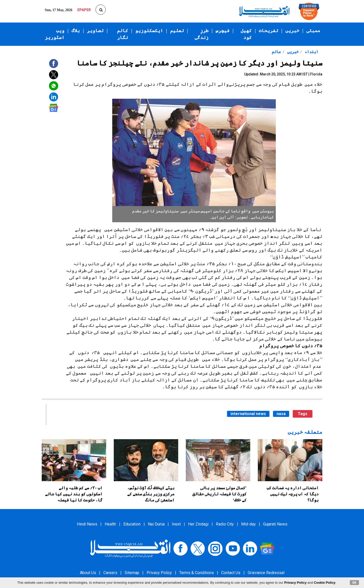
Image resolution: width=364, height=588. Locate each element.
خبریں (292, 31)
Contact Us (231, 573)
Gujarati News (275, 524)
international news (248, 414)
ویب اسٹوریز (55, 34)
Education (132, 524)
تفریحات (269, 31)
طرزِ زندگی (202, 34)
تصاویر (95, 31)
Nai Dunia (156, 524)
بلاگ (76, 31)
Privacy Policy (159, 573)
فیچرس (223, 31)
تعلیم (177, 31)
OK (355, 582)
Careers (110, 573)
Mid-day (248, 524)
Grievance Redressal (266, 573)
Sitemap (132, 573)
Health (110, 524)
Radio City (225, 524)
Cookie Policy (325, 583)
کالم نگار (123, 34)
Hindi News (87, 524)
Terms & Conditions (197, 573)
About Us (88, 573)
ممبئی (313, 31)
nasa (281, 414)
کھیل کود (246, 34)
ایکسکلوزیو (149, 31)
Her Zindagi (198, 524)
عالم (276, 52)
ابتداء (311, 52)
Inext (176, 524)
